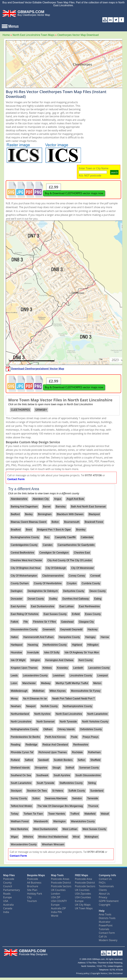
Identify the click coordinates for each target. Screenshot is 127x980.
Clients (103, 890)
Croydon (72, 583)
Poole (74, 737)
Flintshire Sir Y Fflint (44, 622)
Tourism (32, 901)
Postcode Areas (60, 879)
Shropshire (41, 768)
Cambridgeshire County (24, 545)
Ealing (98, 599)
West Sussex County (94, 829)
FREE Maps (82, 875)
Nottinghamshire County (24, 729)
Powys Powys (91, 737)
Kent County (86, 660)
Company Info (107, 875)
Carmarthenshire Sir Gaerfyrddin (76, 545)
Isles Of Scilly (52, 652)
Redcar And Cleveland (55, 745)
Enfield (76, 614)
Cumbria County (91, 583)
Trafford (75, 814)
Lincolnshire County (81, 675)
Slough (56, 768)
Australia (8, 905)
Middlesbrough (19, 691)
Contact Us (105, 879)
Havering (33, 645)
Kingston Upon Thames (24, 668)
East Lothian (67, 606)
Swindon (77, 798)
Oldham (48, 729)
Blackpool (94, 514)
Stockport (16, 791)
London (56, 894)
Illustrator (105, 922)
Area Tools (105, 914)
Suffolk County (77, 791)
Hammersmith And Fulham (38, 637)
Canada (8, 908)
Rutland (15, 760)
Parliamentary (12, 890)
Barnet (47, 507)
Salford (29, 760)
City (29, 897)
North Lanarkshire (97, 714)
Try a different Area (24, 489)
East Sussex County (55, 614)
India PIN (56, 912)
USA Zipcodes (83, 894)
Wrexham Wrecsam (53, 844)
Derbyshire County (74, 591)
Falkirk (14, 622)
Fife (26, 622)
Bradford (16, 530)
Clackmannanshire (53, 576)
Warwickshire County (83, 821)
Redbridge (31, 745)
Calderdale (87, 537)
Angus (58, 499)
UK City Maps (83, 905)
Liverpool (103, 675)
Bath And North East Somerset (88, 507)
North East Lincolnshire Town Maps (34, 35)
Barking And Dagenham (24, 507)
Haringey (90, 637)
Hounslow (16, 652)
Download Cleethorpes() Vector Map (38, 369)
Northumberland (20, 714)
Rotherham (94, 752)
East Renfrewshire (89, 606)
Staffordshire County (71, 783)
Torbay (15, 814)
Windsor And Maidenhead (53, 837)
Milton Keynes (58, 691)
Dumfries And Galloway (76, 599)
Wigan (14, 837)
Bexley (29, 514)
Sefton (81, 760)
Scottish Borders (63, 760)
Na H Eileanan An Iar (35, 699)
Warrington (59, 821)
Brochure (33, 886)
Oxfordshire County (91, 729)
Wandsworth (41, 821)
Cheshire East (82, 553)
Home (6, 35)
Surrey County (19, 798)
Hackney (93, 629)
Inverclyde (33, 652)
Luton (14, 683)
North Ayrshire (42, 714)
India (6, 912)
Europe (7, 897)
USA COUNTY (59, 901)
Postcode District (61, 883)
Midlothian (39, 691)
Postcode (9, 879)
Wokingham (91, 837)
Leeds (14, 675)
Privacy (103, 897)
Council (8, 886)
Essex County (93, 614)
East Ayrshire (18, 606)
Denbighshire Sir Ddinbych (43, 591)
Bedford (15, 514)
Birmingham (45, 514)
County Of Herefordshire (48, 583)
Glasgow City (86, 622)
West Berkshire (19, 829)
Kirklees (47, 668)
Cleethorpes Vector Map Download (78, 35)
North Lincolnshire (21, 722)
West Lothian (70, 829)
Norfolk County (49, 706)
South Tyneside (45, 783)
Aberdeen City (41, 499)
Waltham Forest (20, 821)
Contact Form (16, 479)
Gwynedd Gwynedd (71, 629)
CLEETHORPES (20, 410)
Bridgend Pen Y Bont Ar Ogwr (54, 530)
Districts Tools (107, 918)
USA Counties (83, 897)
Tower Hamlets (57, 814)
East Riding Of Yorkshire (24, 614)
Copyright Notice (99, 973)
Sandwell (43, 760)
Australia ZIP (58, 908)
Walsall (105, 814)
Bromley (81, 530)
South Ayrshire (62, 775)
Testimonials (106, 886)
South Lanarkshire (21, 783)
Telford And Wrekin (21, 806)
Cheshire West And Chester (26, 560)
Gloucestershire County (24, 629)
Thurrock (93, 806)
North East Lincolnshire (69, 714)
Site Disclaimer (116, 973)
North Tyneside (68, 722)
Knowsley (62, 668)
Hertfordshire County (55, 645)
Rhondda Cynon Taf (22, 752)
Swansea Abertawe (56, 798)
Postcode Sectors (61, 886)
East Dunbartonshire (43, 606)
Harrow (105, 637)
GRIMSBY (41, 410)
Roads (7, 894)
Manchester (29, 683)
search (114, 172)
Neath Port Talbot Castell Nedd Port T (74, 699)
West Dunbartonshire (45, 829)
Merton (97, 683)
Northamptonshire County (77, 706)
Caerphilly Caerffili (65, 537)
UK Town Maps (84, 908)
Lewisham (59, 675)
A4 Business (34, 883)
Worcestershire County (24, 844)
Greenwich (49, 629)
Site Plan (32, 890)
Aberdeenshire (19, 499)
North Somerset (46, 722)
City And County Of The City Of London (70, 560)
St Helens (58, 791)
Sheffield (95, 760)
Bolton (55, 522)
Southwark (42, 775)
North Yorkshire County (95, 722)
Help (102, 911)
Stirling (92, 783)
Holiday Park (35, 894)
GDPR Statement (109, 901)
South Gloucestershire (88, 775)
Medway (46, 683)
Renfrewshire (81, 745)
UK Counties (58, 890)
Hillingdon (93, 645)
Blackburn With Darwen (70, 514)
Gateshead (67, 622)
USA (6, 901)
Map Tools (57, 875)
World (55, 916)
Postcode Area (83, 879)
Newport (31, 706)
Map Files (9, 875)
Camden (48, 545)
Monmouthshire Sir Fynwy (86, 691)
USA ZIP (56, 897)
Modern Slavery (108, 940)
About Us (104, 894)
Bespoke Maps (36, 875)
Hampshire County (69, 637)
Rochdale (77, 752)
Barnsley (61, 507)
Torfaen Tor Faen (33, 814)
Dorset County (36, 599)
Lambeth (78, 668)
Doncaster (16, 599)
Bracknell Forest (94, 522)
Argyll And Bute (75, 499)
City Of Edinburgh (56, 568)
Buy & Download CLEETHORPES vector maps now (74, 193)
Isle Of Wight (18, 660)
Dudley (53, 599)
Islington (35, 660)
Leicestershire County (35, 675)
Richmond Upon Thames (53, 752)
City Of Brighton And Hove (26, 568)
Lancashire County (99, 668)
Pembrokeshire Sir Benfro (25, 737)
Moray (14, 699)
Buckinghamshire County (25, 537)
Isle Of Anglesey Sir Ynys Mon (82, 652)
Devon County (98, 591)
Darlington (16, 591)
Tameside (93, 798)
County (7, 883)
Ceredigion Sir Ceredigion (54, 553)
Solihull (70, 768)
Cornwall (95, 576)
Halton (14, 637)
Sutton (36, 798)
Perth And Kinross (55, 737)
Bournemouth (72, 522)
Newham (16, 706)
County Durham (20, 583)
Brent (29, 530)
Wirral (76, 837)
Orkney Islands (66, 729)
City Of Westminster (83, 568)
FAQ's (102, 883)
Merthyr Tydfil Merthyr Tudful (72, 683)
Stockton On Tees (37, 791)
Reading (15, 745)
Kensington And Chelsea (59, 660)
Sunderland (97, 791)
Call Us (103, 936)
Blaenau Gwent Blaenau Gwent (28, 522)
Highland (77, 645)
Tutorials (104, 929)
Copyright (105, 905)
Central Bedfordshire (22, 553)
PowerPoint (106, 925)
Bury (47, 537)
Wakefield (90, 814)
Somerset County (89, 768)
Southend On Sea (21, 775)
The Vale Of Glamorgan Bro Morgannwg (60, 806)
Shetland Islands (20, 768)
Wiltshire (28, 837)
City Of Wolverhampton (24, 576)
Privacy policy (83, 973)
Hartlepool (16, 645)
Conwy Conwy (77, 576)
